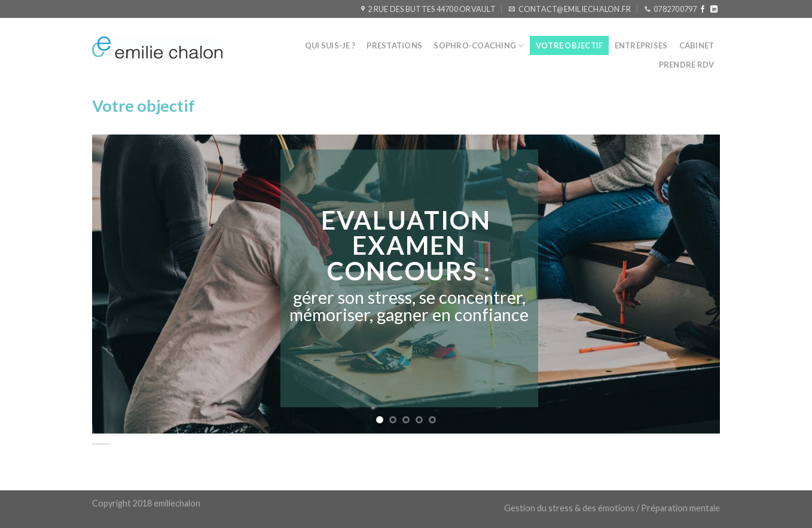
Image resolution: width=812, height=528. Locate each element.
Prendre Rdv (687, 65)
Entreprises (641, 45)
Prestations (394, 45)
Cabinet (697, 45)
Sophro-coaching (479, 46)
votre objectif (570, 45)
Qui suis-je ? (330, 45)
